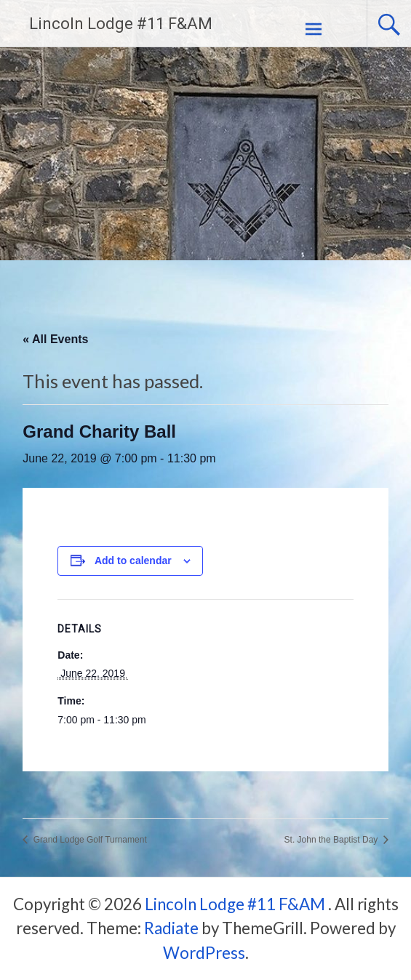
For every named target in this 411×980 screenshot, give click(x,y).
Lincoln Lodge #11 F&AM (121, 24)
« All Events (55, 339)
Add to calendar (133, 561)
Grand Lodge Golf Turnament (88, 840)
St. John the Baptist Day (332, 840)
